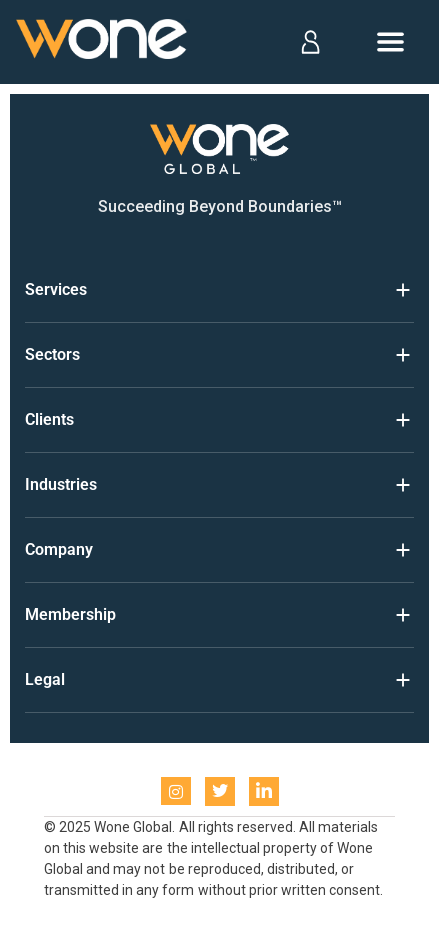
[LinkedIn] (264, 791)
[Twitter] (220, 791)
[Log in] (309, 42)
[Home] (103, 42)
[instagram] (176, 791)
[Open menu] (390, 42)
